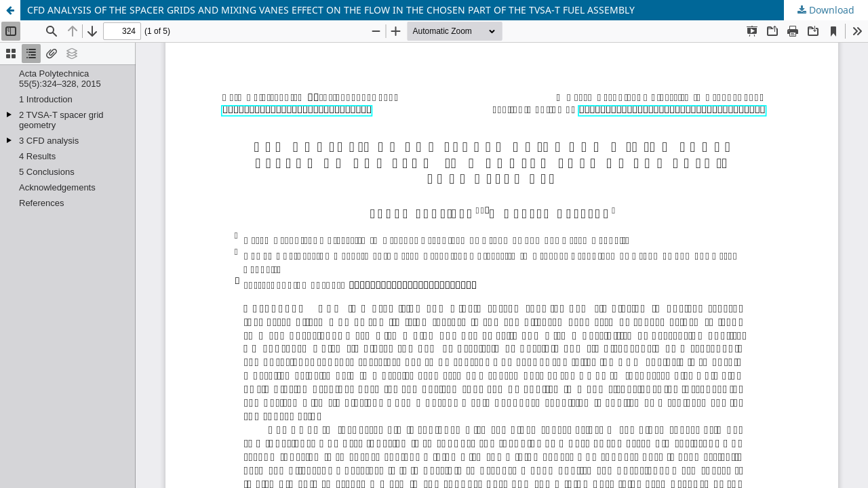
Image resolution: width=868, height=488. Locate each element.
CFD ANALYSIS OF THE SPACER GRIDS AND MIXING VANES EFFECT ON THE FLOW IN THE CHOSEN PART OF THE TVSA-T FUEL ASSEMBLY (331, 10)
